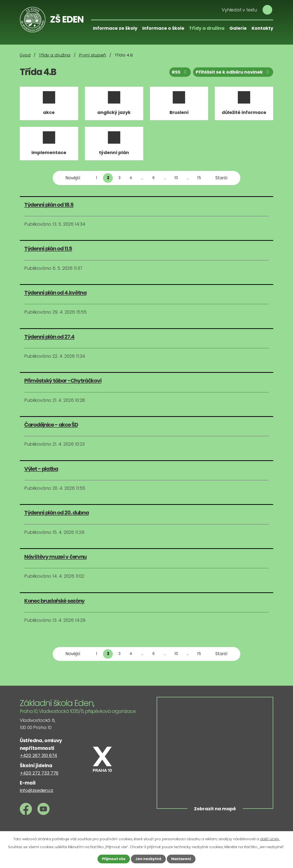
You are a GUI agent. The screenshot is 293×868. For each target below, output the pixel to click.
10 (176, 178)
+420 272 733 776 (39, 773)
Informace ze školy (115, 28)
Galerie (238, 28)
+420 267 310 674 (38, 755)
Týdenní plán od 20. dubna (57, 513)
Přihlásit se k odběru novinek (233, 72)
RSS (180, 72)
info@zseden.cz (37, 790)
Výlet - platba (41, 469)
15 (199, 178)
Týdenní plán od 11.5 (48, 249)
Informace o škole (163, 28)
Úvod (25, 55)
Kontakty (262, 28)
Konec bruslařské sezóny (54, 601)
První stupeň (93, 55)
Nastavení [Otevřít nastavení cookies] (181, 859)
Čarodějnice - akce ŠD (51, 425)
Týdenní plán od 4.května (55, 293)
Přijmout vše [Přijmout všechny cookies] (114, 859)
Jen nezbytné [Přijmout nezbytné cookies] (148, 859)
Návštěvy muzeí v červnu (55, 557)
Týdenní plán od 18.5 (49, 205)
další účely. (270, 839)
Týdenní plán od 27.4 (49, 337)
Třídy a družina (207, 28)
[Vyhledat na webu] (245, 10)
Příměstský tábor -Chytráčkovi (63, 381)
